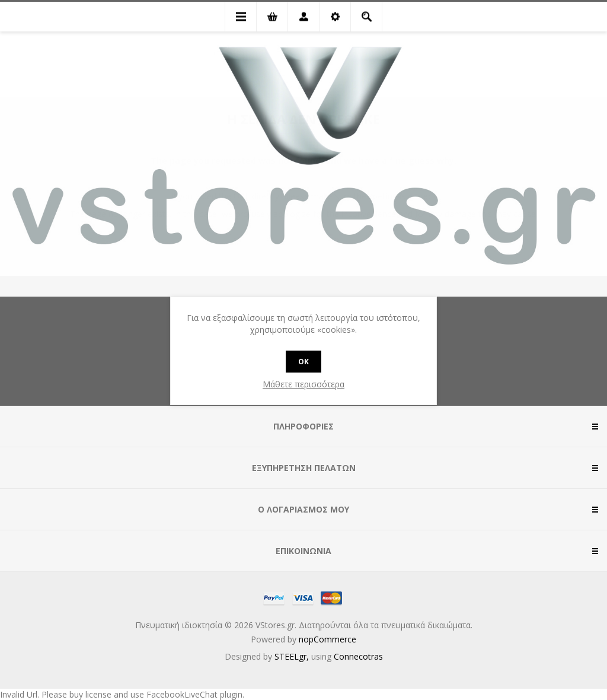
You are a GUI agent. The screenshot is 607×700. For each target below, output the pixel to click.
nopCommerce (328, 639)
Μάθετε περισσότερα (303, 384)
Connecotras (358, 656)
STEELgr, (293, 656)
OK (303, 362)
